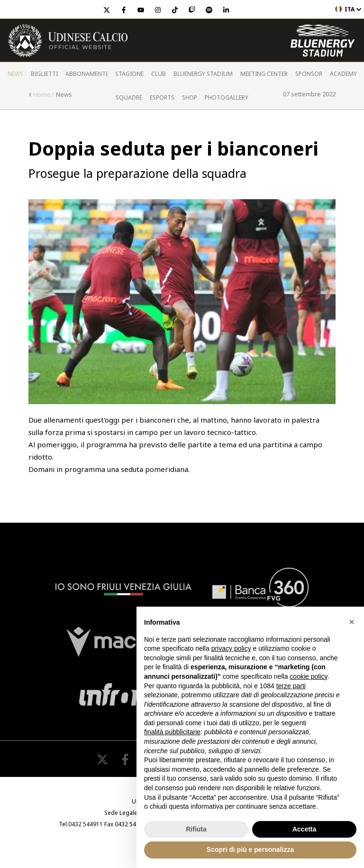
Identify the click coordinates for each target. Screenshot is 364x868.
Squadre (129, 97)
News (15, 74)
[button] (352, 622)
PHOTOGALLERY (227, 97)
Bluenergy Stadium (203, 74)
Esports (162, 97)
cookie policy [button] (308, 676)
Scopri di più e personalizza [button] (250, 850)
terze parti (291, 686)
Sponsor (309, 74)
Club (159, 74)
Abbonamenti (86, 74)
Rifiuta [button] (196, 829)
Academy (343, 74)
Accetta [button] (305, 829)
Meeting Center (264, 74)
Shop (190, 97)
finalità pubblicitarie (172, 732)
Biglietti (44, 74)
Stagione (129, 74)
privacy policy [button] (231, 648)
